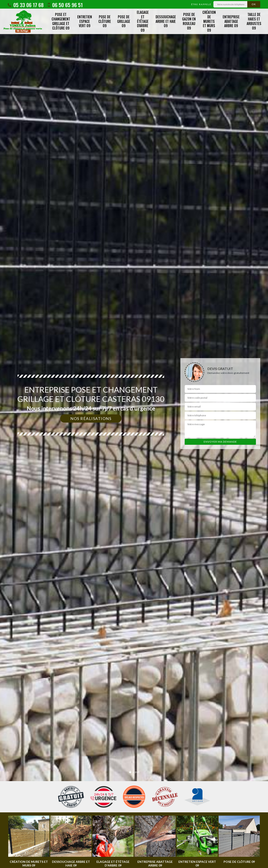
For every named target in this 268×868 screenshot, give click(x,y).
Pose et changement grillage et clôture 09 (61, 21)
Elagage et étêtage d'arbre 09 (143, 21)
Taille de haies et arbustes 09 (254, 21)
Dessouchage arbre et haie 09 (166, 21)
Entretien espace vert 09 (85, 21)
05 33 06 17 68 (26, 5)
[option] (29, 841)
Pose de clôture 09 (105, 21)
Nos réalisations (91, 418)
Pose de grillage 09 (124, 21)
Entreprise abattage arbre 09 (231, 21)
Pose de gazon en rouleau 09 (189, 21)
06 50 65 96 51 (65, 5)
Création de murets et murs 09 (209, 21)
